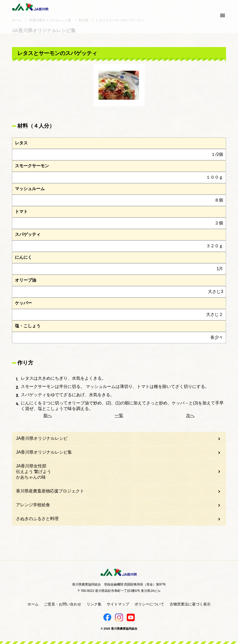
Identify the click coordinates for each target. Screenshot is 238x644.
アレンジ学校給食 (33, 505)
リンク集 (94, 604)
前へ (48, 415)
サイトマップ (118, 604)
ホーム (33, 604)
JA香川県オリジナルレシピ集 (44, 452)
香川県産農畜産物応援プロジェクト (50, 491)
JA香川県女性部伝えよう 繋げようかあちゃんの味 (34, 472)
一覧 (119, 415)
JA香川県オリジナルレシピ (42, 438)
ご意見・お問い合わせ (63, 604)
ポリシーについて (149, 604)
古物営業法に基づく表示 (190, 604)
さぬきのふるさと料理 (37, 519)
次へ (190, 415)
